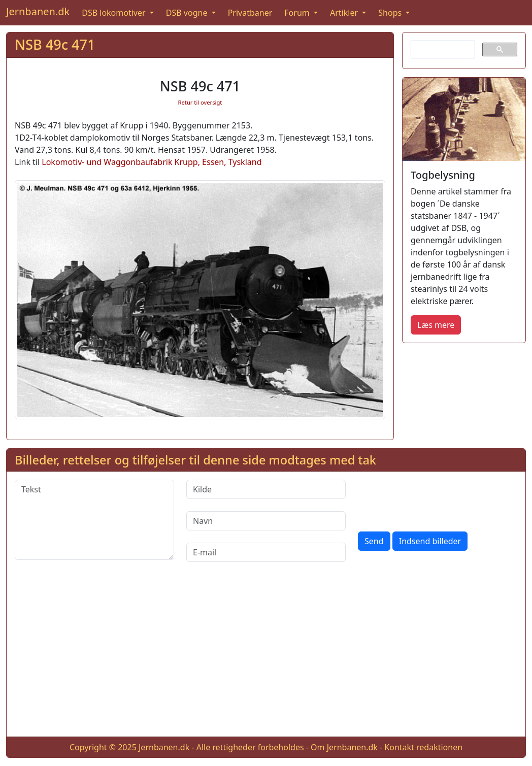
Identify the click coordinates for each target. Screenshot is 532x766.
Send (374, 541)
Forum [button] (298, 13)
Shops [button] (391, 13)
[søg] (442, 50)
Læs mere (436, 325)
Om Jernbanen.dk (344, 747)
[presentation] (435, 499)
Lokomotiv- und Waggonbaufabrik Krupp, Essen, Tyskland (152, 162)
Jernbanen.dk (38, 11)
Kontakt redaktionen (423, 747)
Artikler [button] (345, 13)
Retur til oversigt (200, 102)
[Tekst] (94, 520)
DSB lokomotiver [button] (115, 13)
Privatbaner (250, 13)
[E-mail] (266, 552)
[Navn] (266, 521)
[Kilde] (266, 489)
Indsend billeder (430, 541)
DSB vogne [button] (188, 13)
